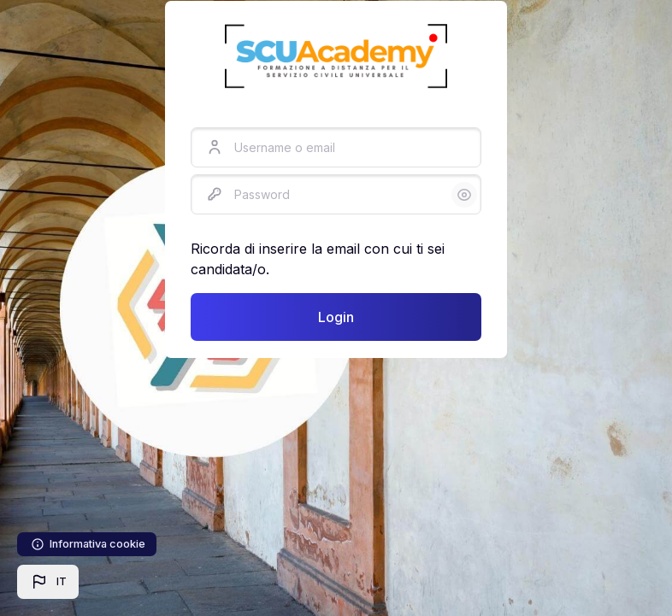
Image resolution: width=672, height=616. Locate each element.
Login (336, 317)
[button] (48, 582)
